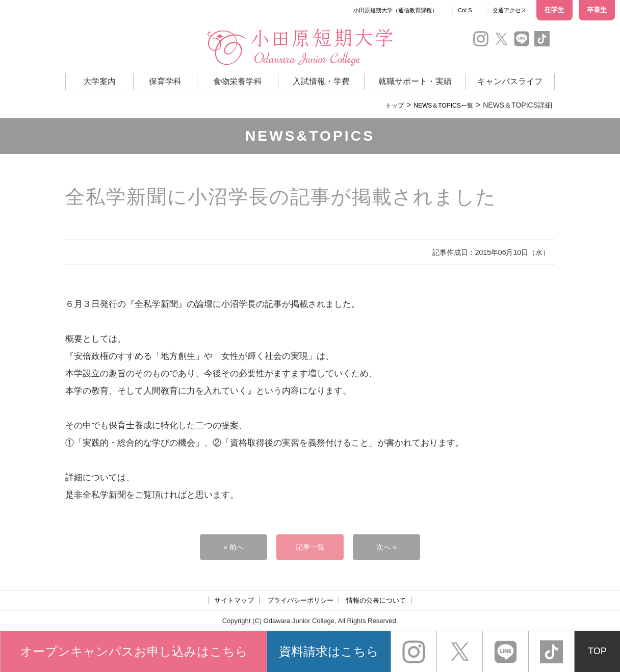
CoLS (465, 10)
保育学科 (165, 81)
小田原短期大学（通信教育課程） (395, 10)
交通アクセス (509, 10)
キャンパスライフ (510, 81)
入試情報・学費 (321, 81)
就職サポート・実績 (415, 81)
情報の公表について (376, 600)
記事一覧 (310, 547)
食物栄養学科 (238, 81)
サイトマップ (234, 600)
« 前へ (234, 547)
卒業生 (597, 10)
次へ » (387, 547)
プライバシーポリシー (300, 600)
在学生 (554, 10)
